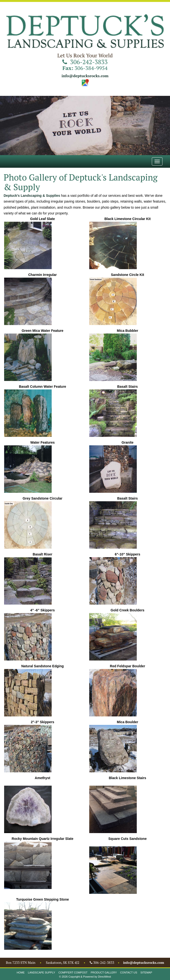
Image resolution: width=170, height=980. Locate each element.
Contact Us (129, 972)
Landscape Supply (41, 972)
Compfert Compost (73, 972)
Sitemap (146, 972)
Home (21, 972)
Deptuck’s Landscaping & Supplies (32, 196)
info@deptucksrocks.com (85, 76)
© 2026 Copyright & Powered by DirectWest (85, 977)
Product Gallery (104, 972)
